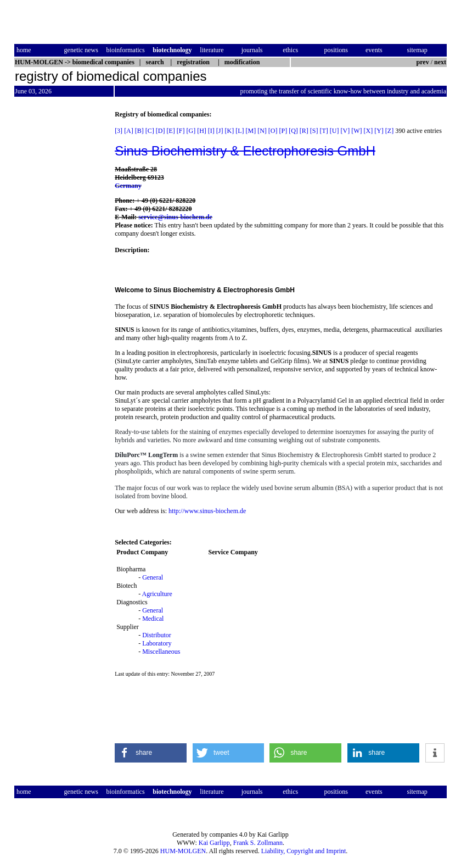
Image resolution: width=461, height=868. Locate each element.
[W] (356, 131)
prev (423, 62)
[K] (229, 131)
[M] (251, 131)
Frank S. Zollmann (258, 843)
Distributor (157, 635)
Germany (128, 186)
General (153, 577)
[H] (202, 131)
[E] (170, 131)
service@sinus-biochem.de (175, 217)
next (440, 62)
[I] (211, 131)
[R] (304, 131)
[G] (191, 131)
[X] (369, 131)
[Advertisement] (60, 275)
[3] (119, 131)
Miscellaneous (161, 652)
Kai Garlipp (214, 843)
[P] (283, 131)
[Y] (379, 131)
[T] (324, 131)
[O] (273, 131)
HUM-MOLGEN (183, 851)
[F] (181, 131)
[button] (151, 753)
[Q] (293, 131)
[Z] (389, 131)
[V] (345, 131)
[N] (262, 131)
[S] (314, 131)
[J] (220, 131)
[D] (161, 131)
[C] (150, 131)
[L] (240, 131)
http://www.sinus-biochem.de (207, 511)
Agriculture (157, 594)
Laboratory (157, 643)
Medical (153, 619)
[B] (139, 131)
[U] (334, 131)
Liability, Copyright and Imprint (304, 851)
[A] (129, 131)
